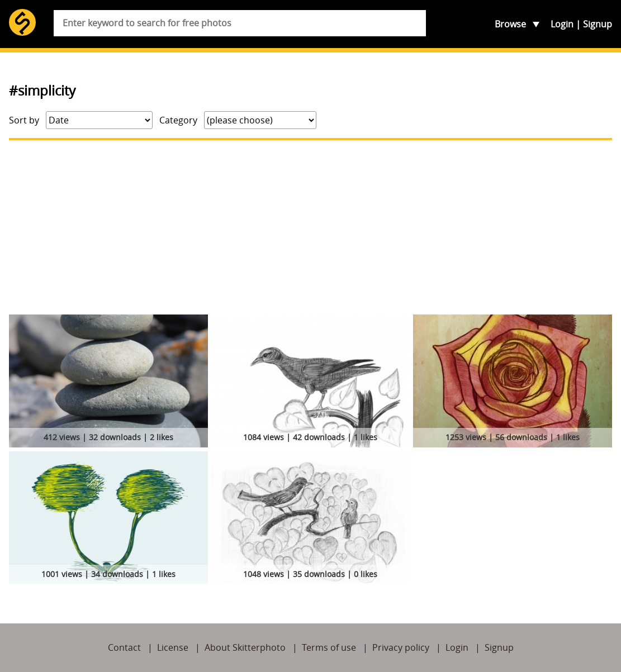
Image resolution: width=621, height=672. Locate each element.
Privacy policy (401, 647)
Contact (124, 647)
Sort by (24, 120)
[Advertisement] (310, 227)
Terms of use (329, 647)
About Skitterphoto (245, 647)
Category (178, 120)
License (173, 647)
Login (562, 24)
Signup (598, 24)
